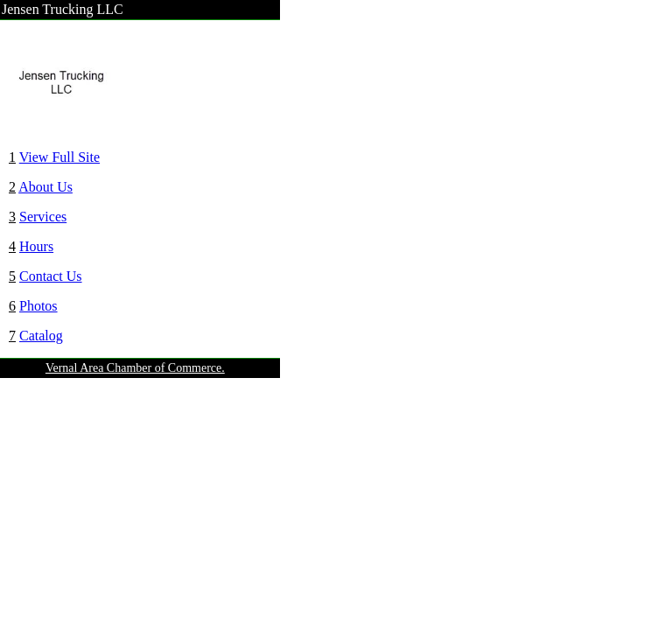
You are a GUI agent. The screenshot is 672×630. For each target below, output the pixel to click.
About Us (45, 187)
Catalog (41, 336)
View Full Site (59, 157)
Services (43, 217)
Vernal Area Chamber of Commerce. (135, 368)
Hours (36, 246)
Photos (38, 306)
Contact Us (51, 276)
